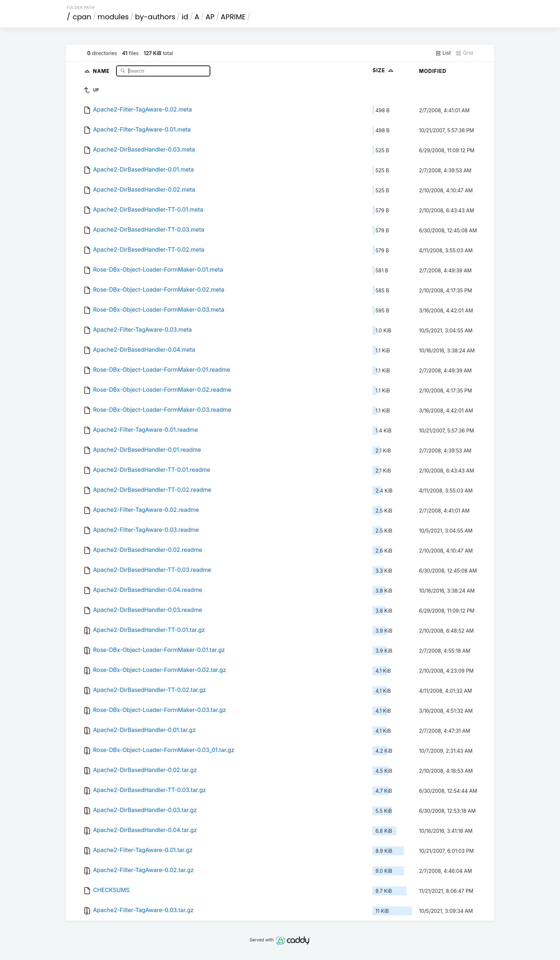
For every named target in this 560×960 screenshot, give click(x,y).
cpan (82, 17)
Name (102, 71)
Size (384, 70)
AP (210, 17)
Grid (464, 53)
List (443, 53)
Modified (433, 71)
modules (113, 17)
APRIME (233, 17)
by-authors (155, 17)
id (185, 17)
